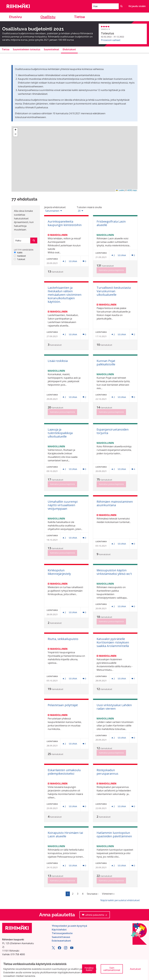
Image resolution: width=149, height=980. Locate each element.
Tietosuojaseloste (62, 933)
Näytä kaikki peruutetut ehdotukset (120, 900)
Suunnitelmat (52, 49)
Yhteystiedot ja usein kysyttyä (69, 926)
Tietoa (79, 17)
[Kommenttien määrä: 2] (133, 334)
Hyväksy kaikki (89, 969)
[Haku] (22, 240)
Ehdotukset (69, 49)
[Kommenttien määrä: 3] (133, 255)
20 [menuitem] (79, 211)
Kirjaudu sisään (137, 6)
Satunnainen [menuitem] (52, 211)
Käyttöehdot (59, 930)
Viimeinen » (108, 894)
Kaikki (18, 253)
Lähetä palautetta (96, 916)
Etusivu (15, 17)
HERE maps (132, 190)
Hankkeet (20, 256)
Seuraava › (93, 894)
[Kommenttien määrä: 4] (133, 469)
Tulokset (20, 259)
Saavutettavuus (61, 937)
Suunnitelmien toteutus (27, 49)
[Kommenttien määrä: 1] (133, 679)
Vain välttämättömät (112, 969)
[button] (15, 130)
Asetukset (135, 969)
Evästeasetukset (61, 941)
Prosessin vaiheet (111, 40)
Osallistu (48, 17)
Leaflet (120, 190)
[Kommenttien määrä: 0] (84, 261)
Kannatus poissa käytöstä (111, 270)
